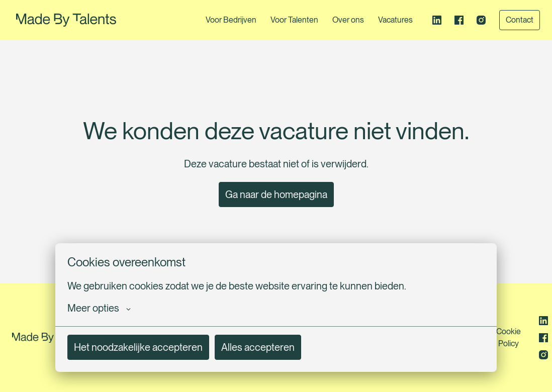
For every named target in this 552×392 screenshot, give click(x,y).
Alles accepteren (258, 347)
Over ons (348, 20)
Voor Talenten (294, 20)
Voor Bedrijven (231, 20)
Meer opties (99, 308)
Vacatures (395, 20)
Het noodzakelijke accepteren (138, 347)
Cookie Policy (509, 337)
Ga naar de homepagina (276, 194)
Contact (520, 20)
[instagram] (481, 20)
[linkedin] (437, 20)
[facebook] (459, 20)
